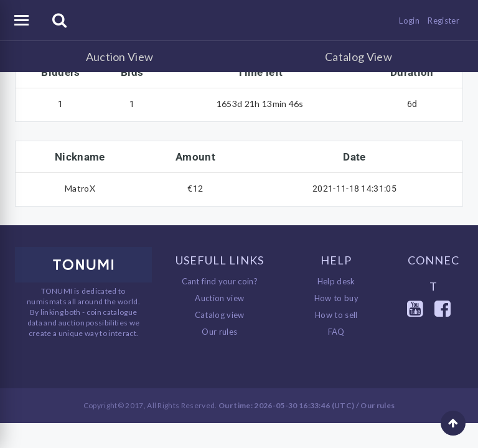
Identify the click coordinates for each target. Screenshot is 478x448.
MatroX (80, 188)
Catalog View (358, 57)
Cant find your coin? (220, 281)
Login (409, 21)
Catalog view (220, 315)
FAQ (336, 332)
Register (443, 21)
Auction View (120, 57)
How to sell (336, 315)
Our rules (219, 332)
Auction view (219, 298)
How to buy (336, 298)
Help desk (336, 281)
